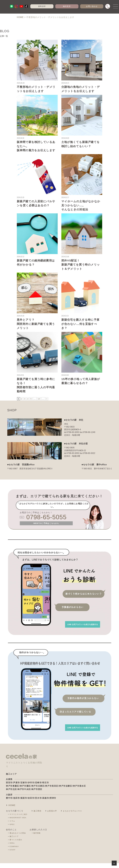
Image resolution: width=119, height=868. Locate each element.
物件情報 (39, 838)
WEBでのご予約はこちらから (46, 528)
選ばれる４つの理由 (19, 838)
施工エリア (15, 842)
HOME (13, 810)
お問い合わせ (93, 6)
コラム (13, 826)
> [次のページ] (48, 402)
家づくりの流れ (17, 845)
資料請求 (43, 6)
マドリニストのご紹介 (20, 820)
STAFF (13, 855)
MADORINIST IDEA (19, 823)
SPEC (13, 830)
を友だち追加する (79, 628)
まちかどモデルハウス (79, 816)
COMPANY (15, 852)
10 (40, 402)
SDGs (13, 849)
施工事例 (40, 816)
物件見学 (68, 6)
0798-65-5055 (49, 521)
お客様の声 (56, 816)
